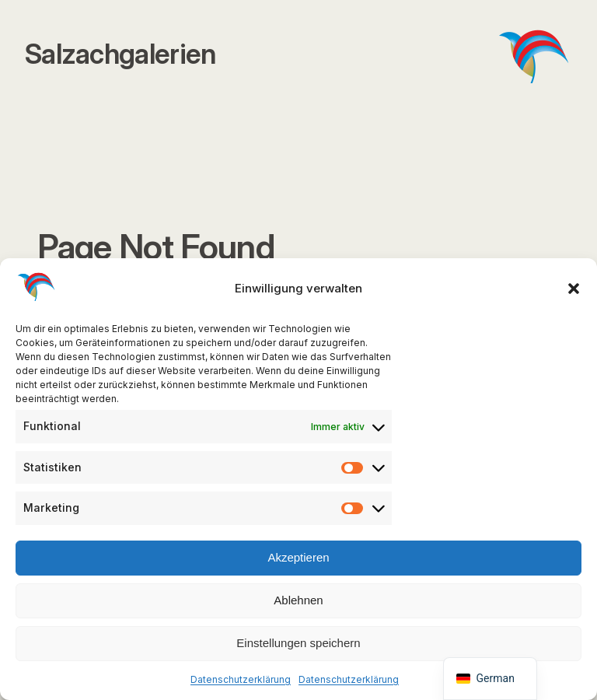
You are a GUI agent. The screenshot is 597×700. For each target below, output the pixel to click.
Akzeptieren (298, 557)
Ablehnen (298, 600)
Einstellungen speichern (298, 643)
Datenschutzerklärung (241, 679)
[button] (574, 289)
